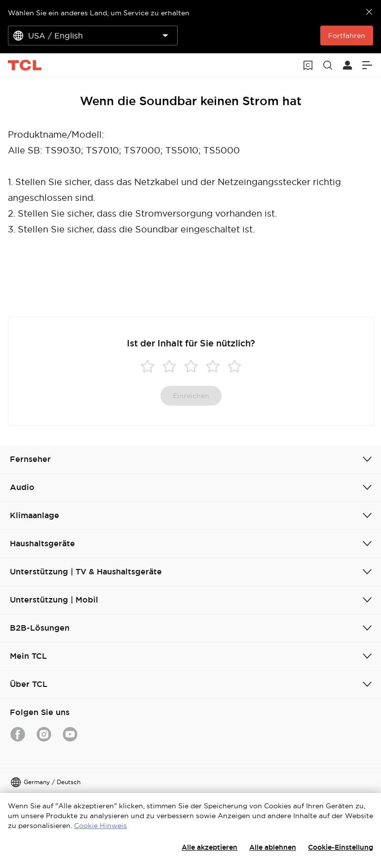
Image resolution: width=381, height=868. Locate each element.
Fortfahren (347, 36)
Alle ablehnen (273, 847)
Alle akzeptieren (210, 847)
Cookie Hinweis (100, 826)
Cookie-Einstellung (341, 847)
